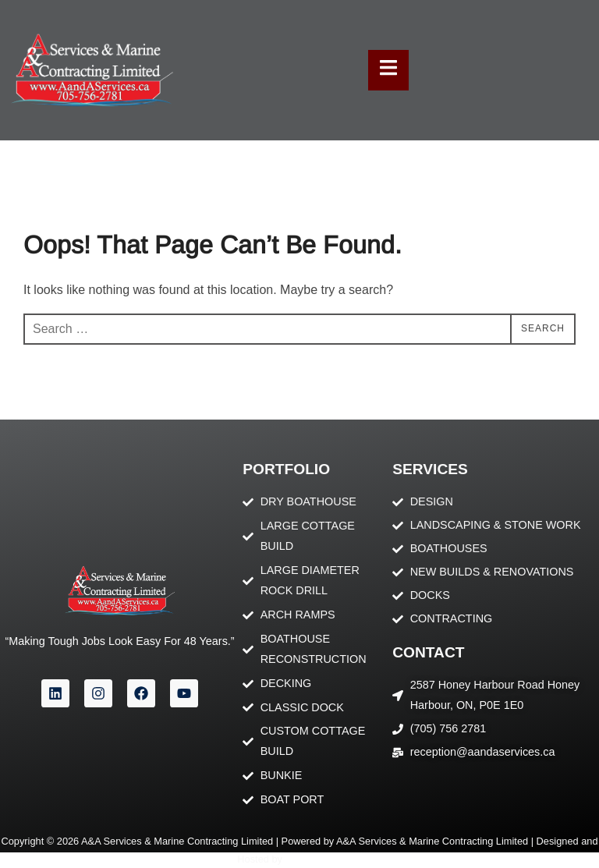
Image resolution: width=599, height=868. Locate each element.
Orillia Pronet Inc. (324, 859)
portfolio (286, 469)
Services (430, 469)
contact (428, 652)
